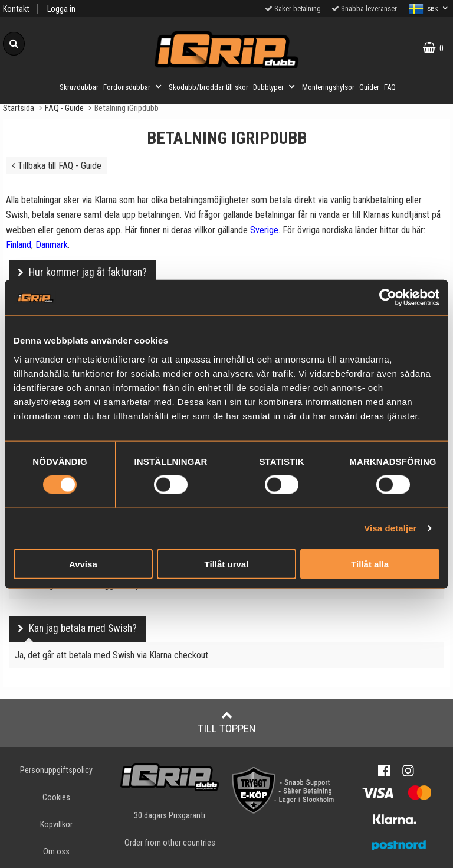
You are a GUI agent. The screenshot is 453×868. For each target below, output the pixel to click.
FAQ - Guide (64, 108)
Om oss (56, 852)
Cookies (56, 797)
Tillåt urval (227, 564)
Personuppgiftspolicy (56, 770)
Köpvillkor (56, 825)
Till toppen (227, 722)
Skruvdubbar (79, 87)
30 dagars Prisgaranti (170, 816)
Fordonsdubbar (134, 87)
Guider (369, 87)
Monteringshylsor (328, 87)
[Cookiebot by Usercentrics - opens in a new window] (388, 298)
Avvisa (83, 564)
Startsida (19, 108)
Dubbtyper (275, 87)
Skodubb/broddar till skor (209, 87)
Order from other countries (170, 843)
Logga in (61, 9)
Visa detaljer (390, 528)
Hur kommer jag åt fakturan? (88, 272)
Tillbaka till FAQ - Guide (57, 166)
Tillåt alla (370, 564)
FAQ (390, 87)
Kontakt (16, 9)
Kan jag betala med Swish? (83, 628)
